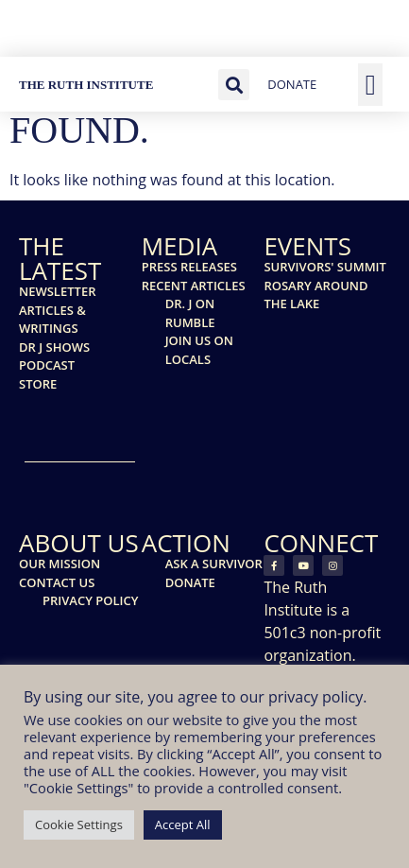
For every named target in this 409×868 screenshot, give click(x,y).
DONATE (292, 84)
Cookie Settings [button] (79, 825)
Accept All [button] (183, 825)
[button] (234, 85)
